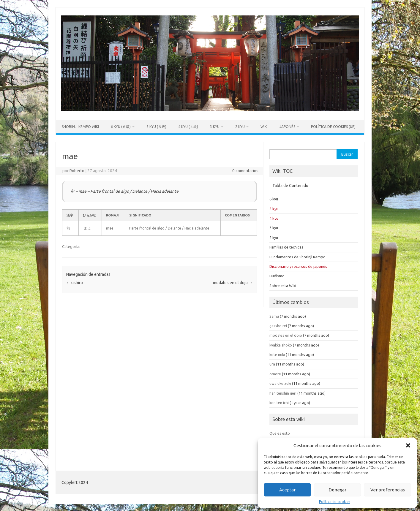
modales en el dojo (233, 283)
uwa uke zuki (280, 383)
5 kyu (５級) (156, 127)
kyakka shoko (281, 345)
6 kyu (274, 199)
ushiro (75, 283)
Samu (274, 316)
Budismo (277, 276)
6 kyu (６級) (121, 127)
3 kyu (215, 127)
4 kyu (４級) (188, 127)
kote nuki (277, 355)
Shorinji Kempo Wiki (80, 127)
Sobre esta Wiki (283, 286)
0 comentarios (245, 171)
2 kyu (240, 127)
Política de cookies (335, 502)
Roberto (77, 171)
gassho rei (278, 326)
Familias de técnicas (286, 247)
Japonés (287, 127)
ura (272, 364)
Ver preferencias (388, 490)
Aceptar (287, 490)
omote (275, 374)
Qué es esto (280, 433)
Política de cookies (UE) (333, 127)
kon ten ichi (279, 403)
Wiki (264, 127)
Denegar (337, 490)
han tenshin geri (283, 393)
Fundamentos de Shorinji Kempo (297, 257)
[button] (408, 445)
